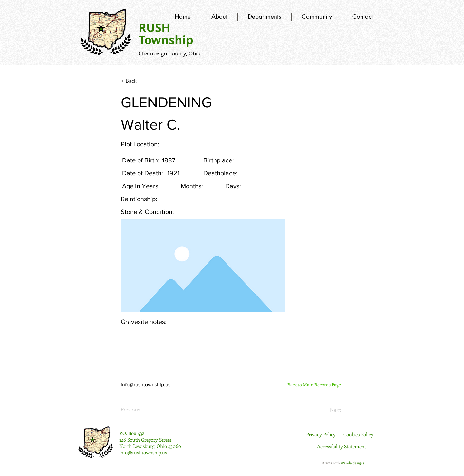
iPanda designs (353, 463)
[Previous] (142, 410)
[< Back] (142, 81)
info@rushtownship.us (146, 385)
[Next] (325, 410)
